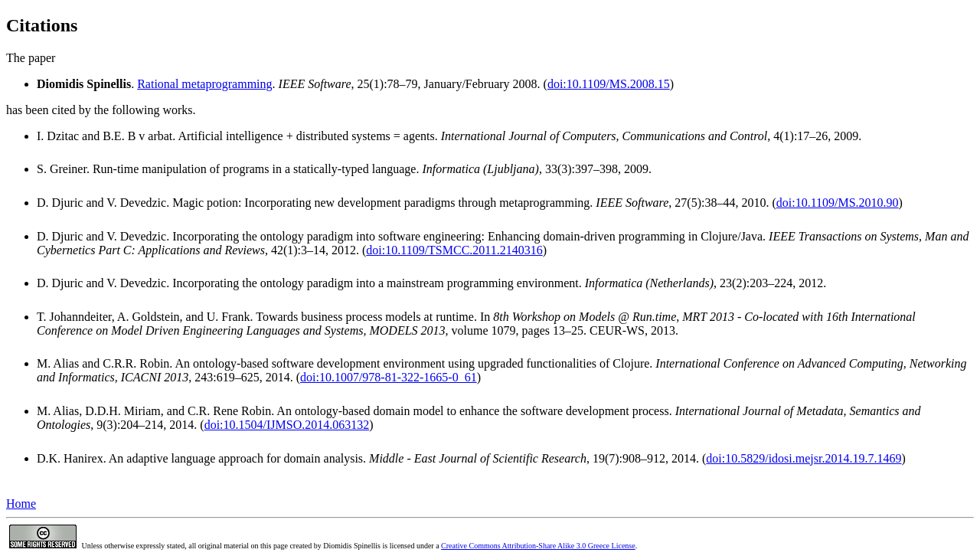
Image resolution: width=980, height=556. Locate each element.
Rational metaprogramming (204, 84)
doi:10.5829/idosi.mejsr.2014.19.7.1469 (804, 458)
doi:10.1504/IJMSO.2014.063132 (287, 425)
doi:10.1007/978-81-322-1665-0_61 (389, 377)
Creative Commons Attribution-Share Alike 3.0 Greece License (538, 546)
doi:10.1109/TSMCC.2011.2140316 (454, 250)
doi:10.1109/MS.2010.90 (838, 203)
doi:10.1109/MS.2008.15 (609, 84)
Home (21, 504)
